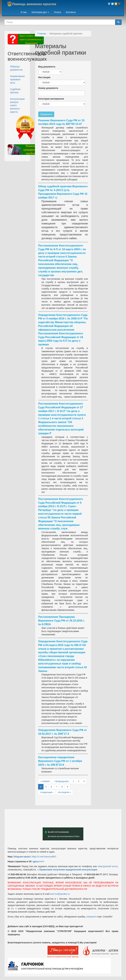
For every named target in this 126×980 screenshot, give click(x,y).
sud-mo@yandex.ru (60, 894)
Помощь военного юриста (34, 4)
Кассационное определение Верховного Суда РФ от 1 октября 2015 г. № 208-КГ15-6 (60, 761)
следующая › (47, 792)
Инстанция (44, 77)
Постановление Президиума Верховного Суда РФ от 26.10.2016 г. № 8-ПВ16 (62, 621)
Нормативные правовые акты (17, 79)
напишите (91, 917)
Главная (42, 34)
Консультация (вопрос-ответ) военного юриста (17, 105)
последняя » (64, 792)
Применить (46, 114)
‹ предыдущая (61, 781)
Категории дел (40, 12)
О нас (24, 12)
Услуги (57, 12)
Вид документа (47, 67)
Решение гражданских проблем (31, 150)
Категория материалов (51, 99)
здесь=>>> (38, 861)
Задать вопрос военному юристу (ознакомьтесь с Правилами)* (31, 40)
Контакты (71, 12)
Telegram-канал (22, 857)
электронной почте (108, 866)
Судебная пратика (15, 91)
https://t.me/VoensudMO (44, 857)
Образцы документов (16, 68)
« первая (45, 781)
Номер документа (48, 88)
